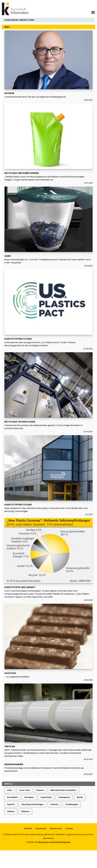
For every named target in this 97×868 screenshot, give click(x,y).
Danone (40, 790)
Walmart (25, 811)
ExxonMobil (12, 797)
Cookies (69, 828)
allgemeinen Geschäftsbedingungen (54, 842)
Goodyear (29, 797)
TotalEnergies (72, 804)
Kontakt (28, 828)
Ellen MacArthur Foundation (63, 790)
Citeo (10, 790)
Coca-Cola (24, 790)
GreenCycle (46, 797)
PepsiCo (11, 804)
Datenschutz (56, 828)
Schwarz (54, 804)
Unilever (11, 811)
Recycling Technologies (33, 804)
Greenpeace (64, 797)
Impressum (41, 828)
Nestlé (80, 797)
